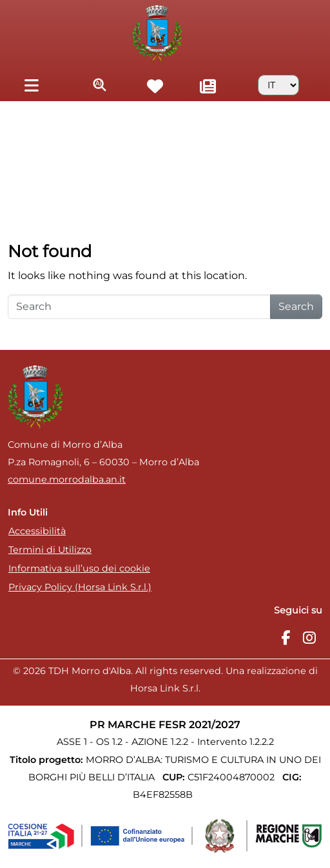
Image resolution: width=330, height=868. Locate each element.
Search (296, 306)
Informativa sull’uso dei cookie (79, 568)
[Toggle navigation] (31, 85)
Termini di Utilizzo (50, 550)
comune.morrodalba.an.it (67, 479)
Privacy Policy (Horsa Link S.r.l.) (80, 587)
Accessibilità (37, 531)
